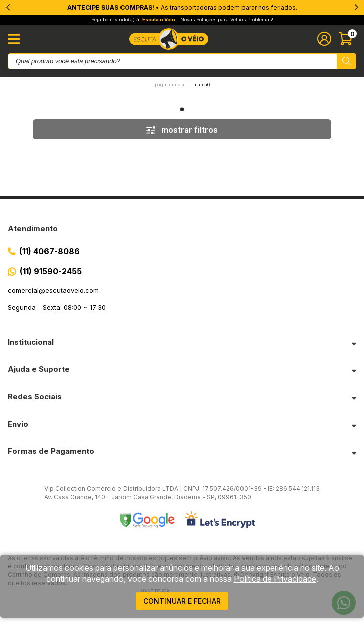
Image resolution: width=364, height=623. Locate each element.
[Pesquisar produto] (347, 61)
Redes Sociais (35, 397)
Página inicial (170, 85)
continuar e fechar (182, 601)
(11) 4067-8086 (49, 251)
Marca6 (202, 85)
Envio (18, 424)
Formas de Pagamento (51, 451)
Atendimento (33, 228)
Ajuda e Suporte (39, 369)
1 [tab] (182, 109)
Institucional (31, 342)
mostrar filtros (182, 130)
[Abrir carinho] (348, 39)
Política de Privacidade (275, 579)
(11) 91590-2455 (51, 271)
